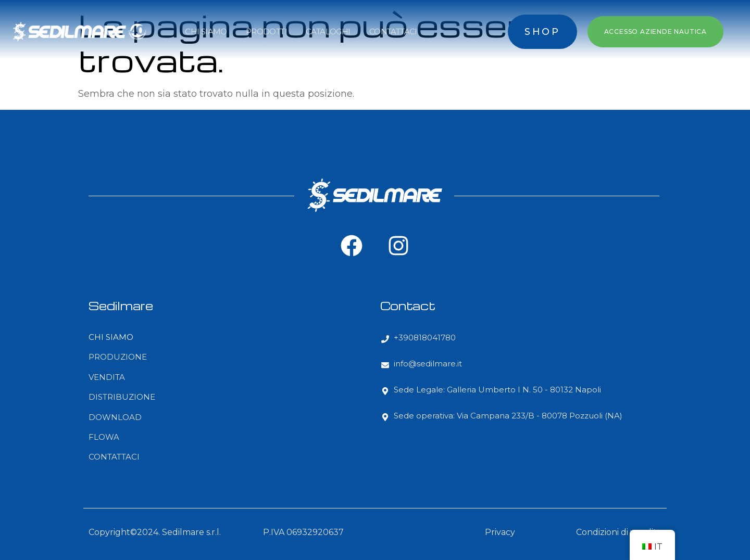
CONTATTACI (393, 31)
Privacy (500, 532)
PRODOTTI (266, 31)
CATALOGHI (328, 31)
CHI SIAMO (206, 31)
